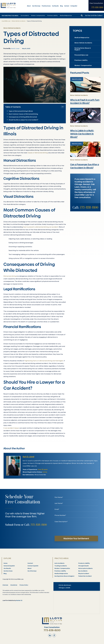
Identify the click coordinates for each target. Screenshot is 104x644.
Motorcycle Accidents (86, 568)
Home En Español (9, 566)
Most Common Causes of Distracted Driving (23, 114)
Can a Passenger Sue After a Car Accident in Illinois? (85, 166)
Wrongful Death (84, 566)
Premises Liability (52, 16)
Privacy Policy (24, 585)
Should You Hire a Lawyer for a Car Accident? (23, 120)
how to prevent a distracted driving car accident (41, 227)
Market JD (19, 600)
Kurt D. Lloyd (28, 457)
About (29, 6)
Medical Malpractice (66, 16)
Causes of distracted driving (38, 153)
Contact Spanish (33, 566)
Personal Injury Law (81, 55)
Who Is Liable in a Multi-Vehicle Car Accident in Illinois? (82, 134)
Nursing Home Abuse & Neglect (83, 49)
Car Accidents (25, 16)
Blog (61, 6)
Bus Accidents (83, 571)
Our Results (55, 6)
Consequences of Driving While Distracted (23, 117)
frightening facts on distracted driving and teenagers (44, 361)
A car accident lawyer (11, 428)
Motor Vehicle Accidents (19, 21)
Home (6, 563)
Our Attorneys (36, 6)
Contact (67, 6)
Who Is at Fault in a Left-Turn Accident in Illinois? (85, 102)
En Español (74, 6)
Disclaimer (14, 585)
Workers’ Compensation (38, 16)
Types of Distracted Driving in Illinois (21, 111)
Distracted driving (10, 276)
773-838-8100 (97, 8)
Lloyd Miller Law (6, 21)
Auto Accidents (60, 563)
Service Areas (8, 571)
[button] (82, 16)
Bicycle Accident (84, 574)
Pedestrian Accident (85, 576)
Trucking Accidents (61, 566)
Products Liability (84, 563)
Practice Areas (46, 6)
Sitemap (5, 585)
